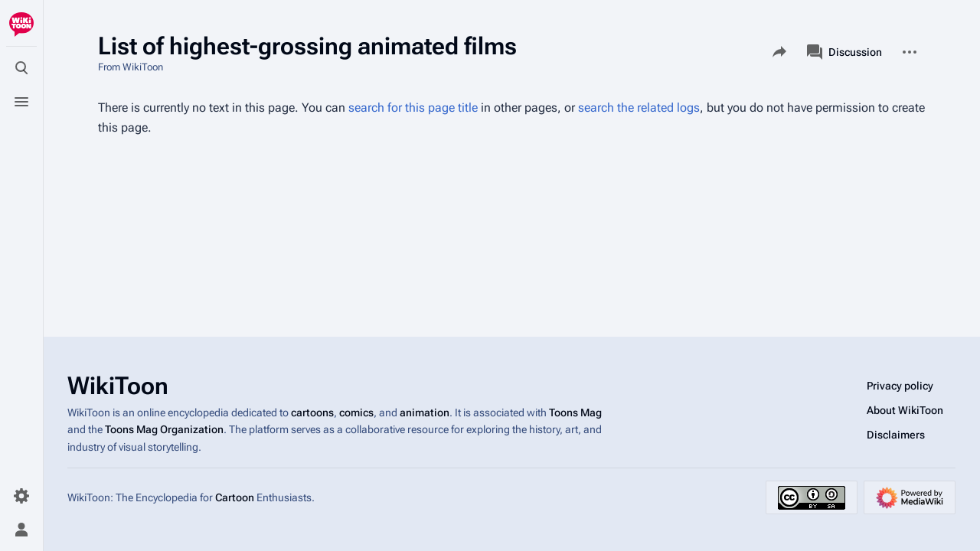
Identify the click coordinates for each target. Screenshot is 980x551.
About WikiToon (905, 410)
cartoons (312, 412)
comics (356, 412)
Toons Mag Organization (164, 429)
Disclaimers (896, 435)
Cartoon (235, 497)
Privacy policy (900, 386)
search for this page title (413, 108)
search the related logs (639, 108)
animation (425, 412)
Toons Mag (575, 412)
